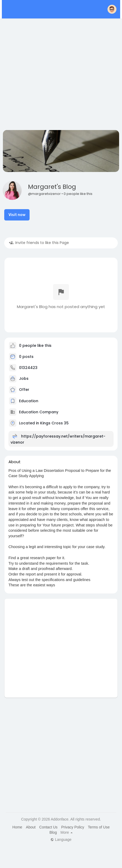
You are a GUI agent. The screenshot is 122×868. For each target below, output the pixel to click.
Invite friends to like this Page (39, 243)
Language (61, 840)
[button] (112, 9)
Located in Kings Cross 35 (44, 423)
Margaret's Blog (52, 187)
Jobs (19, 378)
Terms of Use (99, 827)
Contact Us (48, 827)
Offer (19, 390)
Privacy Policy (73, 827)
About (31, 827)
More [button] (67, 832)
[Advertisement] (50, 75)
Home (17, 827)
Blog (53, 832)
